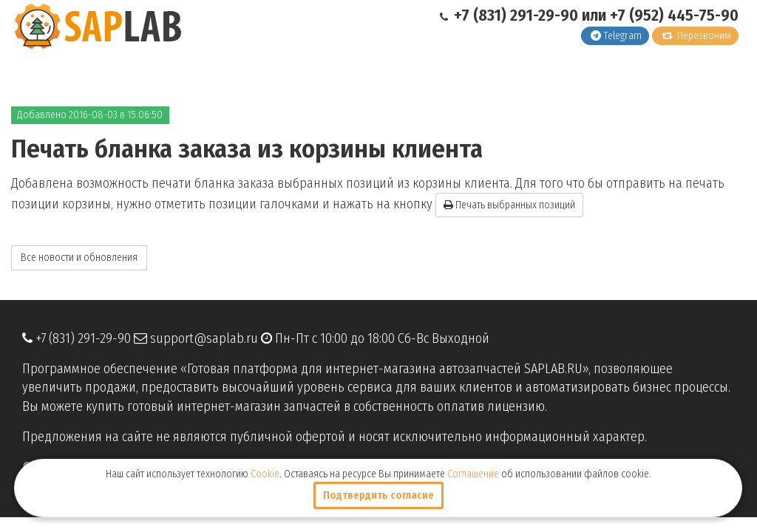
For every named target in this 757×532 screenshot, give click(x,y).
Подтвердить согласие (378, 495)
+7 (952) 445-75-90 (674, 15)
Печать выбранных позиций (509, 205)
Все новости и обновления (79, 258)
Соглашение (473, 474)
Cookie (265, 474)
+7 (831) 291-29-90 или (525, 15)
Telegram (616, 36)
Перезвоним (696, 36)
